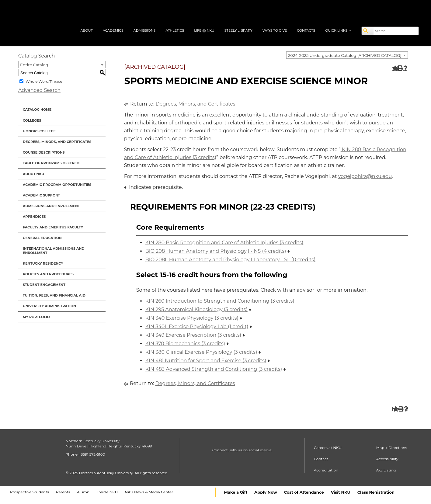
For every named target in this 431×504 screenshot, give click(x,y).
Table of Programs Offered (51, 163)
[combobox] (347, 55)
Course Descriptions (44, 152)
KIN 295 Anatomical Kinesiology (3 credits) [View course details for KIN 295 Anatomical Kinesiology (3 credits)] (196, 309)
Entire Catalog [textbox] (34, 65)
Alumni (84, 492)
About (86, 30)
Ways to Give (275, 30)
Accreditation (326, 470)
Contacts (306, 30)
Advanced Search (39, 90)
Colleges (32, 120)
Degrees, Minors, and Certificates (57, 142)
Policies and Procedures (48, 274)
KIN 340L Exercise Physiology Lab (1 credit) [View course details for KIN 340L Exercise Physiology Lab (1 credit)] (197, 327)
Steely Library (238, 30)
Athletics (175, 30)
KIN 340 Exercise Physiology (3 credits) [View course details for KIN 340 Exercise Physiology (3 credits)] (192, 318)
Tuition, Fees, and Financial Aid (54, 295)
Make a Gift (236, 492)
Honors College (39, 131)
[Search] (368, 31)
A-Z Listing (386, 470)
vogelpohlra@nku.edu (365, 176)
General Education (42, 238)
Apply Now (266, 492)
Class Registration (376, 492)
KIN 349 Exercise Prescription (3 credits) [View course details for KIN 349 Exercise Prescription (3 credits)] (193, 335)
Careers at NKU (328, 448)
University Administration (49, 306)
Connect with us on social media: (242, 450)
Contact (321, 459)
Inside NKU (108, 492)
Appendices (34, 217)
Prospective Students (30, 492)
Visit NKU (341, 492)
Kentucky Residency (43, 263)
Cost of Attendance (304, 492)
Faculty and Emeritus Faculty (53, 227)
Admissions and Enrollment (51, 206)
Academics (113, 30)
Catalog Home (37, 109)
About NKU (33, 174)
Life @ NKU (204, 30)
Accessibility (387, 459)
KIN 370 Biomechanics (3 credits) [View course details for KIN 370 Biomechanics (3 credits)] (185, 344)
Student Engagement (44, 285)
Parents (63, 492)
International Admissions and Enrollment (54, 251)
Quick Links (338, 30)
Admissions (145, 30)
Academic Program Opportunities (57, 185)
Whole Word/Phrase (44, 81)
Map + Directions (392, 448)
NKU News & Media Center (149, 492)
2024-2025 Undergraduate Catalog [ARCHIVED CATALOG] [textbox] (345, 55)
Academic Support (41, 195)
